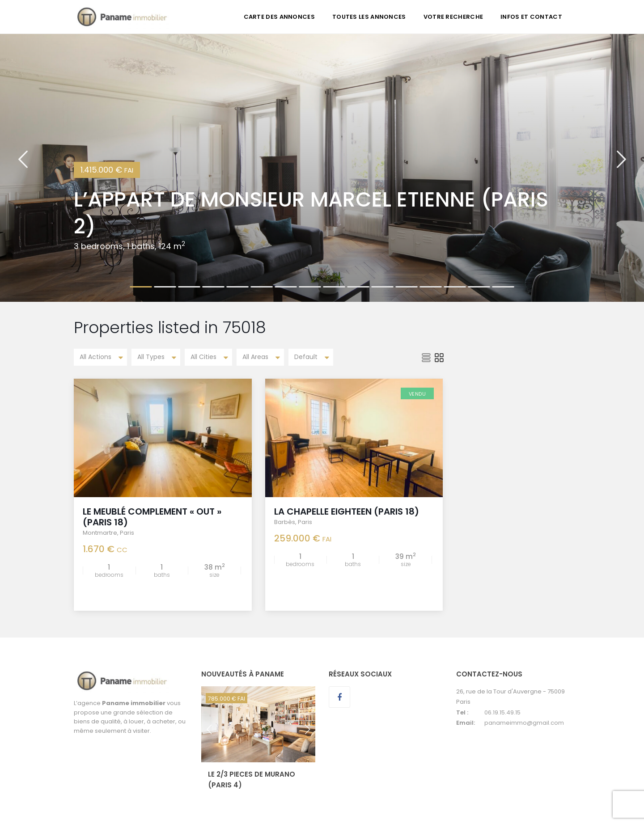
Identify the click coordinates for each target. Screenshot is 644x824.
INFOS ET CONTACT (531, 17)
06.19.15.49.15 (502, 712)
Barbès (285, 522)
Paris (127, 533)
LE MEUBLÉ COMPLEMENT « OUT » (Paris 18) (152, 517)
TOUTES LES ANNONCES (369, 17)
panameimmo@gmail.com (524, 723)
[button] (23, 168)
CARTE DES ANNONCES (279, 17)
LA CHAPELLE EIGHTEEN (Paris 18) (347, 511)
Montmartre (100, 533)
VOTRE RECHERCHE (453, 17)
